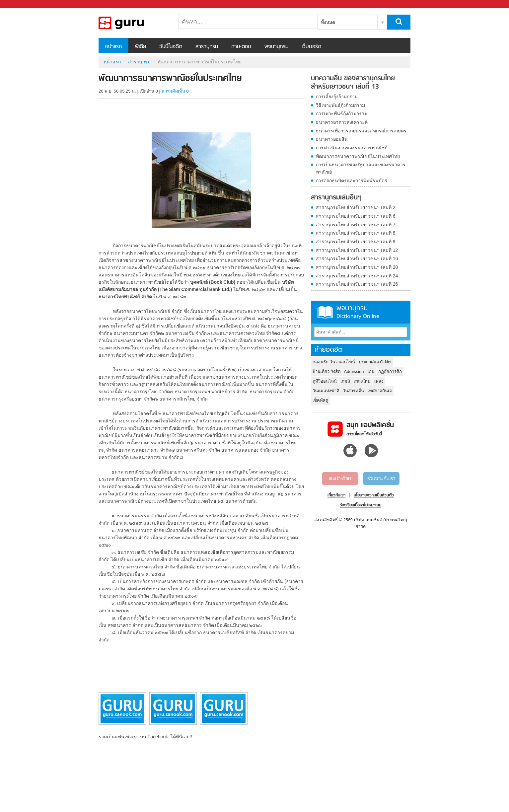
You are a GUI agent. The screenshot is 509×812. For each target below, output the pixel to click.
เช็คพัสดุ (320, 400)
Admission (354, 371)
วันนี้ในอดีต (171, 47)
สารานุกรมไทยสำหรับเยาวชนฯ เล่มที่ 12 (357, 250)
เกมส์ (345, 381)
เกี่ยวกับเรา (336, 495)
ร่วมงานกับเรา (381, 479)
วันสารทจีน (353, 391)
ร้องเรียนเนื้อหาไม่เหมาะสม (361, 505)
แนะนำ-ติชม (340, 479)
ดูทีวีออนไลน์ (325, 381)
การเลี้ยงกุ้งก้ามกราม (337, 97)
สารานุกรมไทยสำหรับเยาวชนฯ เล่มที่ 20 (357, 267)
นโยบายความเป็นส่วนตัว (374, 495)
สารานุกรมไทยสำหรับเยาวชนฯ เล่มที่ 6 (356, 216)
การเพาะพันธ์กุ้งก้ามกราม (342, 113)
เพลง (379, 381)
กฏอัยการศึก (390, 371)
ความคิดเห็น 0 (175, 91)
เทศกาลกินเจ (380, 391)
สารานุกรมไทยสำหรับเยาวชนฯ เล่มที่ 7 (356, 225)
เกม (371, 371)
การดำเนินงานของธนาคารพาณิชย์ (352, 148)
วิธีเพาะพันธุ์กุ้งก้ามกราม (340, 105)
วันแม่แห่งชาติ (326, 391)
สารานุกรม (207, 47)
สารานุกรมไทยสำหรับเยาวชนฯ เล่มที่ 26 (357, 284)
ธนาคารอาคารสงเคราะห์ (342, 122)
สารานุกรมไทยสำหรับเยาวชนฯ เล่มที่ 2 (356, 207)
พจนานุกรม (276, 47)
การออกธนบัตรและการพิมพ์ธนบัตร (352, 181)
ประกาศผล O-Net (375, 362)
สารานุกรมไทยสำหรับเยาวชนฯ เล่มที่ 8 (356, 233)
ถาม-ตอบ (241, 47)
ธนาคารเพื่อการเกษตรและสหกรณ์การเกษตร (361, 131)
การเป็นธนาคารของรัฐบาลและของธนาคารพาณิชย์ (361, 168)
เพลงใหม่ (362, 381)
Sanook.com (20, 4)
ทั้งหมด (328, 22)
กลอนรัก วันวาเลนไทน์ (334, 362)
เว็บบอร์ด (311, 47)
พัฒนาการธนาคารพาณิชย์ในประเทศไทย (358, 156)
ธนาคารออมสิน (332, 139)
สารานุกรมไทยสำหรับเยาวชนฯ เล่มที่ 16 (357, 258)
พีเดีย (141, 47)
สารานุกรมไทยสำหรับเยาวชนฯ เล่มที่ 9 (356, 242)
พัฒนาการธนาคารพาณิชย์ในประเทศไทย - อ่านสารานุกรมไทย (133, 23)
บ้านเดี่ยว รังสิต (327, 371)
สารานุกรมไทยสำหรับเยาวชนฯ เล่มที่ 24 (357, 276)
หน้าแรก (113, 47)
